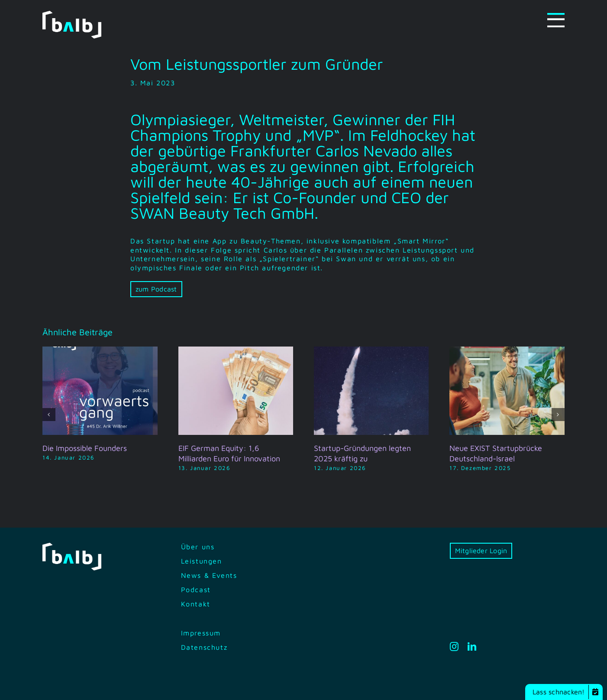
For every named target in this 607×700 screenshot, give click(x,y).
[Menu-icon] (556, 16)
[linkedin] (472, 647)
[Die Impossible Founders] (100, 350)
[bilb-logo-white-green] (72, 14)
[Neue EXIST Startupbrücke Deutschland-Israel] (507, 350)
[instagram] (455, 647)
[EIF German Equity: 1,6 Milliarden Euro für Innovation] (236, 350)
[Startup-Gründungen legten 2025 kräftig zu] (371, 350)
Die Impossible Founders (85, 448)
